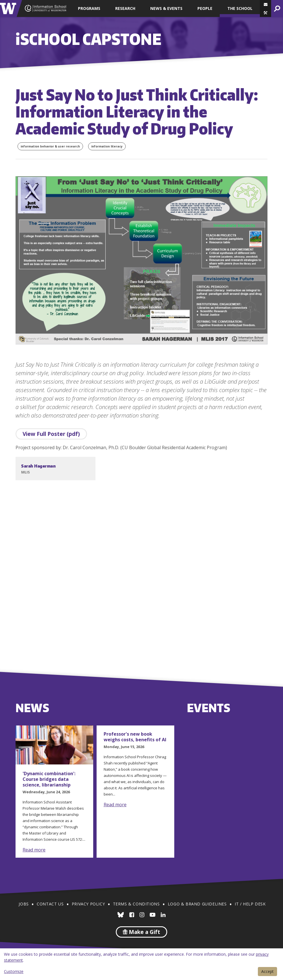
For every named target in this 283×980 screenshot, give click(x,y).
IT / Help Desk (250, 904)
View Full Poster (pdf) (51, 434)
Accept (267, 971)
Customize (14, 971)
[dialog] (141, 964)
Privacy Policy (88, 904)
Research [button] (125, 8)
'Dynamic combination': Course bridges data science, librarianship (49, 779)
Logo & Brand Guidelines (197, 904)
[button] (265, 13)
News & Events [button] (166, 8)
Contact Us (50, 904)
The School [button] (240, 8)
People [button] (205, 8)
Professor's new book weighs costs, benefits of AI (135, 737)
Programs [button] (89, 8)
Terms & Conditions (136, 904)
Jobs (24, 904)
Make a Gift (141, 932)
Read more (34, 850)
